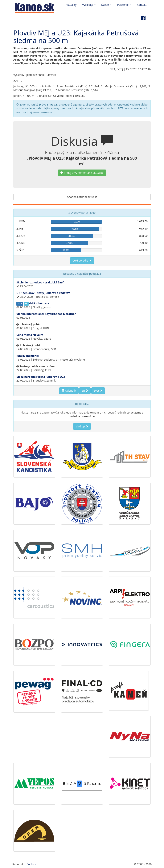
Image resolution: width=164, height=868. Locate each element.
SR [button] (85, 391)
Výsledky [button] (89, 5)
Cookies (31, 864)
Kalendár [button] (69, 391)
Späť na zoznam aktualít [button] (82, 197)
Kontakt (142, 5)
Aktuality (71, 5)
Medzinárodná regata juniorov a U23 (41, 377)
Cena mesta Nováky (30, 335)
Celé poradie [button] (82, 260)
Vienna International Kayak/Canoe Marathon (46, 314)
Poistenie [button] (124, 5)
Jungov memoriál (28, 356)
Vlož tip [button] (82, 426)
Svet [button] (98, 391)
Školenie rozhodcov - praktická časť (40, 282)
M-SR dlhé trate (39, 303)
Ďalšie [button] (106, 5)
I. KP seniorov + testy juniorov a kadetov (43, 293)
